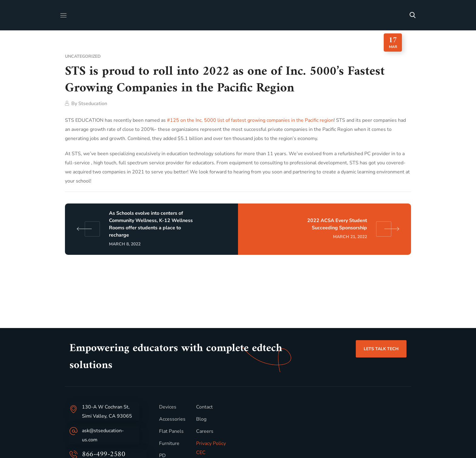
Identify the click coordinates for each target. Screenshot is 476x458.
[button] (413, 15)
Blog (201, 419)
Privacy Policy (211, 443)
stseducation (93, 104)
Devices (168, 407)
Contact (204, 407)
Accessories (172, 419)
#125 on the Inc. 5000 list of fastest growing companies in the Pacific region (250, 120)
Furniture (169, 443)
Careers (205, 431)
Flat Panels (171, 431)
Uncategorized (83, 56)
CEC (201, 453)
